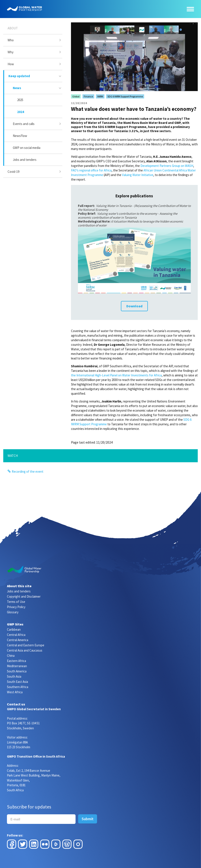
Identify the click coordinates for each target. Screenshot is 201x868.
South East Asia (17, 682)
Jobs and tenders (25, 160)
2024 (21, 112)
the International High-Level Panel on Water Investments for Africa (116, 375)
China (11, 656)
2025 (20, 100)
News (17, 88)
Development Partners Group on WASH (167, 166)
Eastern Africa (16, 661)
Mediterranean (17, 666)
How (11, 64)
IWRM (100, 96)
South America (17, 671)
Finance (88, 96)
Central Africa (16, 635)
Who (11, 40)
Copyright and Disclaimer (24, 596)
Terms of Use (16, 602)
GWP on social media (27, 148)
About (13, 28)
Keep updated (19, 76)
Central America (18, 640)
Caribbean (14, 629)
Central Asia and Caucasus (25, 650)
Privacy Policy (16, 607)
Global (76, 96)
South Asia (14, 676)
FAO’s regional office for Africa (91, 170)
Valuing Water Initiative (138, 175)
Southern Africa (18, 687)
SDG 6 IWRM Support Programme (125, 96)
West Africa (15, 692)
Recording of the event (28, 471)
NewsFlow (20, 136)
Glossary (13, 612)
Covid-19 (13, 172)
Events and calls (24, 124)
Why (11, 52)
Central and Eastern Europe (26, 645)
